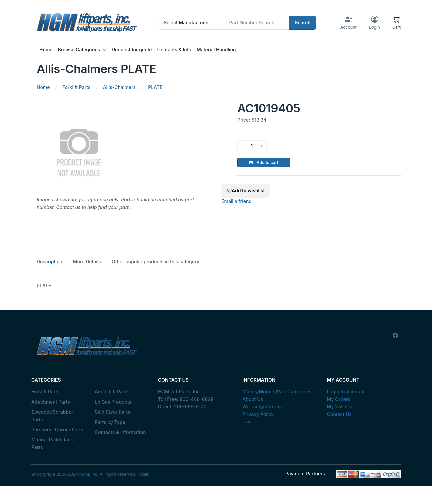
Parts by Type (110, 422)
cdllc (145, 474)
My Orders (339, 399)
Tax (246, 422)
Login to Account (346, 392)
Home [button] (46, 49)
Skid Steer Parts (112, 412)
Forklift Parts (45, 392)
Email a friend (236, 201)
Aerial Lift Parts (112, 392)
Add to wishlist (246, 190)
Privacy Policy (258, 414)
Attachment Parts (51, 402)
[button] (396, 23)
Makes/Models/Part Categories (277, 392)
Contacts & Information (120, 432)
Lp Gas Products (113, 402)
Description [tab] (49, 262)
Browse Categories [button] (79, 49)
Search (303, 22)
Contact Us (339, 414)
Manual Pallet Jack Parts (52, 443)
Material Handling (216, 49)
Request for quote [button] (132, 49)
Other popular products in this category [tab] (155, 262)
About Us (253, 399)
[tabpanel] (216, 286)
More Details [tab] (87, 262)
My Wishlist (340, 407)
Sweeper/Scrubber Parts (52, 416)
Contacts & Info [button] (174, 49)
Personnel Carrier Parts (57, 430)
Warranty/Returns (262, 407)
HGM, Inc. (89, 474)
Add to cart (264, 162)
